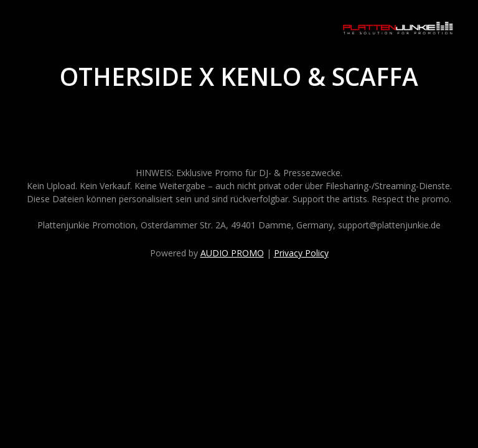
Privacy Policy (301, 253)
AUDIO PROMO (232, 253)
